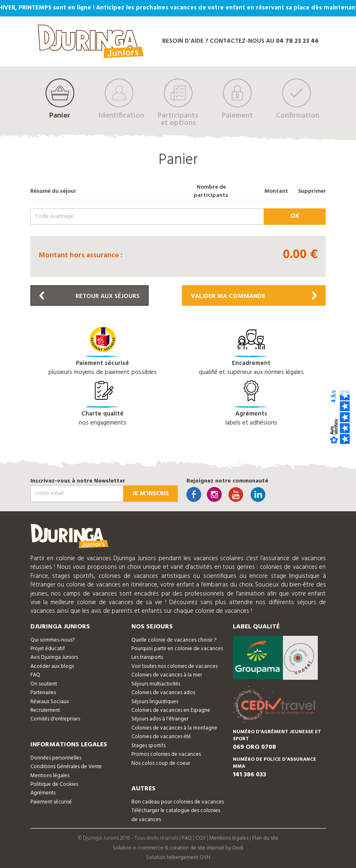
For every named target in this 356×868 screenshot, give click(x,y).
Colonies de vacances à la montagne (174, 728)
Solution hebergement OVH (178, 858)
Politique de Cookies (54, 784)
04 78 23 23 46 (297, 41)
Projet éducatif (48, 649)
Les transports (147, 657)
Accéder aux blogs (52, 666)
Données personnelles (56, 758)
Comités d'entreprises (55, 719)
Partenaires (43, 693)
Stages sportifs (148, 746)
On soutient (44, 684)
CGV (201, 838)
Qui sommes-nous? (53, 640)
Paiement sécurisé (51, 802)
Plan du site (265, 838)
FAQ (35, 675)
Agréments (43, 793)
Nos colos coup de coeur (161, 763)
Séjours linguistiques (155, 702)
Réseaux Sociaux (50, 702)
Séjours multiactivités (156, 684)
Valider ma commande (254, 296)
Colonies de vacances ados (163, 693)
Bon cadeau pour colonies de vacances (178, 802)
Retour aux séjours (90, 296)
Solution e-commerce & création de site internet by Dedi (178, 848)
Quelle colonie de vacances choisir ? (174, 640)
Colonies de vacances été (161, 737)
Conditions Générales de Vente (66, 767)
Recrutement (45, 710)
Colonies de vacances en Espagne (171, 710)
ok (295, 216)
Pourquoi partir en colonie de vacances (177, 649)
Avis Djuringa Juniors (54, 657)
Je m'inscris (150, 494)
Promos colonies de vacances (166, 754)
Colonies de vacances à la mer (167, 675)
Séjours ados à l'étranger (160, 719)
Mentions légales (50, 776)
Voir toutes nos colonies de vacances (175, 666)
